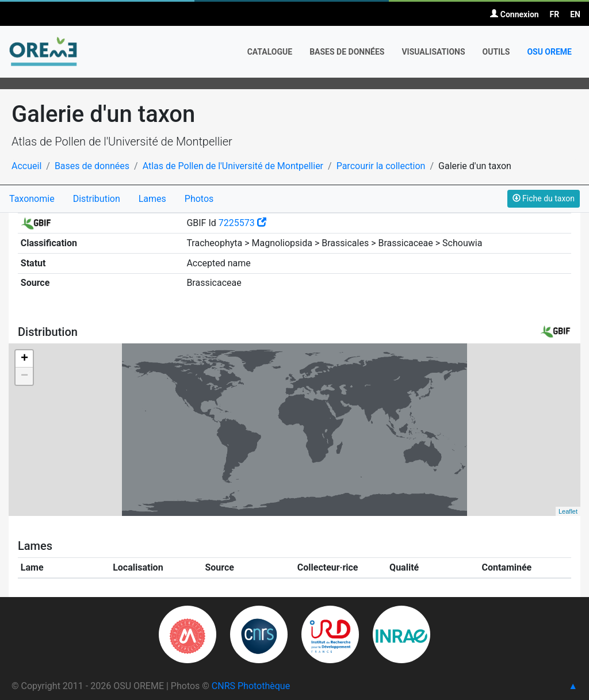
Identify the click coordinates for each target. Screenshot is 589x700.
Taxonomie (32, 199)
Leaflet (568, 511)
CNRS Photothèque (251, 686)
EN (575, 14)
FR (555, 14)
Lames (152, 199)
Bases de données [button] (347, 52)
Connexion (514, 14)
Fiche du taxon (544, 198)
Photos (199, 199)
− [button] (24, 376)
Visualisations (433, 52)
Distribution (97, 199)
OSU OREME (549, 52)
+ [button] (24, 359)
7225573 (242, 223)
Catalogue (270, 52)
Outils (496, 52)
